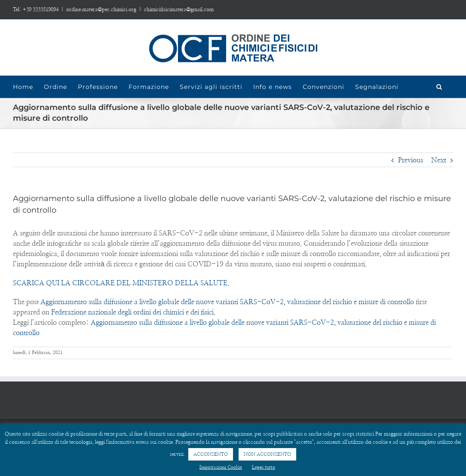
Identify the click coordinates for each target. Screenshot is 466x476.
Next (439, 160)
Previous (411, 160)
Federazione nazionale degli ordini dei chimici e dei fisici (132, 312)
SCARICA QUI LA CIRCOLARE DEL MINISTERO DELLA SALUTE (120, 283)
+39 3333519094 (41, 9)
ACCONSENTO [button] (211, 454)
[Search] (439, 87)
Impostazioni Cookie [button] (221, 467)
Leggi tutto (264, 467)
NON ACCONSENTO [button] (267, 454)
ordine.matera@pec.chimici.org (101, 9)
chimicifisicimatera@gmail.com (179, 9)
